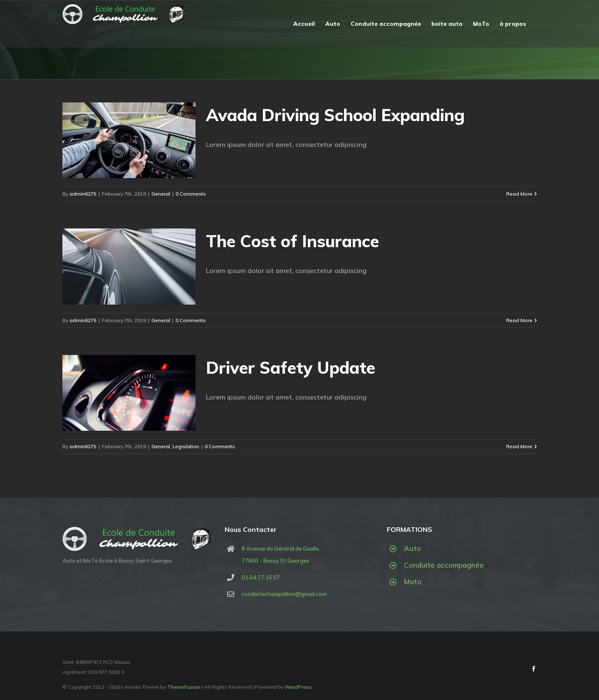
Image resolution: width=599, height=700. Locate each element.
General (161, 194)
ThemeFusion (184, 687)
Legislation (186, 446)
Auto (412, 548)
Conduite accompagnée (444, 565)
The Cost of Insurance (292, 241)
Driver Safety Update (291, 367)
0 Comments (191, 194)
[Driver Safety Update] (129, 393)
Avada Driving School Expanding (335, 115)
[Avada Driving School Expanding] (129, 140)
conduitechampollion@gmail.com (284, 594)
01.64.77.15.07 (261, 577)
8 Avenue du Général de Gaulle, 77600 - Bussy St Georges (281, 555)
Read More (519, 194)
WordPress (298, 687)
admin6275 (83, 194)
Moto (413, 582)
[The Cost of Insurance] (129, 266)
